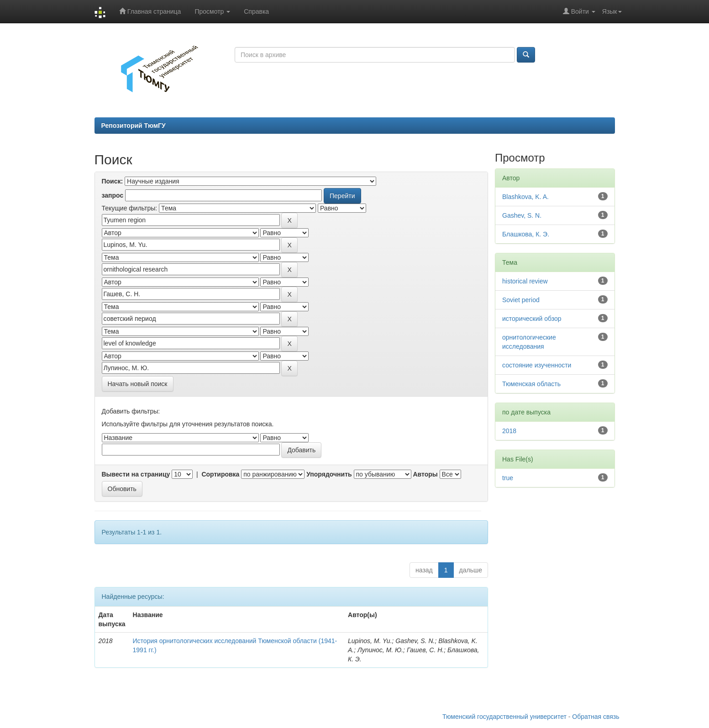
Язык (612, 11)
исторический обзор (532, 319)
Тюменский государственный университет (504, 717)
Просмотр (212, 11)
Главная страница (150, 11)
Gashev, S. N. (522, 215)
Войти (579, 11)
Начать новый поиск (138, 384)
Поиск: (113, 181)
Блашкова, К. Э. (526, 234)
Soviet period (521, 300)
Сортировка (220, 474)
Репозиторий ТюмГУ (134, 126)
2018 (509, 431)
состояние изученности (537, 365)
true (508, 478)
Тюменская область (531, 384)
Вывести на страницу (136, 474)
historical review (525, 281)
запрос (113, 195)
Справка (256, 11)
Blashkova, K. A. (525, 197)
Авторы (425, 474)
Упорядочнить (329, 474)
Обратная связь (596, 717)
